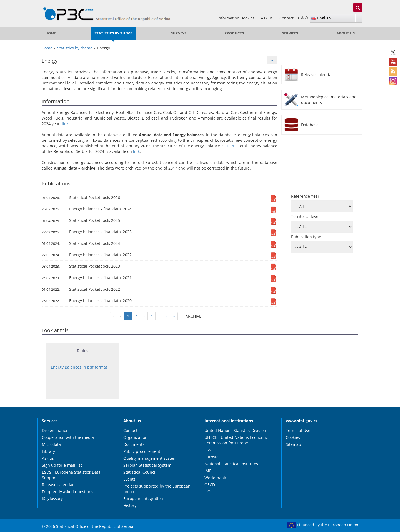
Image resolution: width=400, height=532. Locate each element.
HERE (230, 146)
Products (234, 33)
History (130, 505)
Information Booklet (236, 18)
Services (290, 33)
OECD (210, 485)
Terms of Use (298, 430)
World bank (215, 478)
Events (129, 479)
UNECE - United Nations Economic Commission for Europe (236, 440)
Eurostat (212, 457)
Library (48, 451)
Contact (287, 18)
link (65, 124)
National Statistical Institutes (231, 464)
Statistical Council (140, 472)
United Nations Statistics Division (235, 430)
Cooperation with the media (68, 437)
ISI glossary (52, 499)
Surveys (179, 33)
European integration (143, 499)
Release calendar (58, 485)
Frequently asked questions (68, 492)
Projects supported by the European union (157, 489)
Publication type (306, 237)
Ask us (267, 18)
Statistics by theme (113, 33)
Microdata (51, 444)
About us (346, 33)
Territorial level (305, 216)
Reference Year (305, 196)
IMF (208, 471)
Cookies (293, 437)
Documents (134, 444)
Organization (135, 437)
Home (51, 33)
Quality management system (150, 458)
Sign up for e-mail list (62, 465)
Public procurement (142, 451)
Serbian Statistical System (147, 465)
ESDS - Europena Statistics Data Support (71, 475)
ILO (207, 492)
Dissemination (55, 430)
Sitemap (293, 444)
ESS (208, 450)
